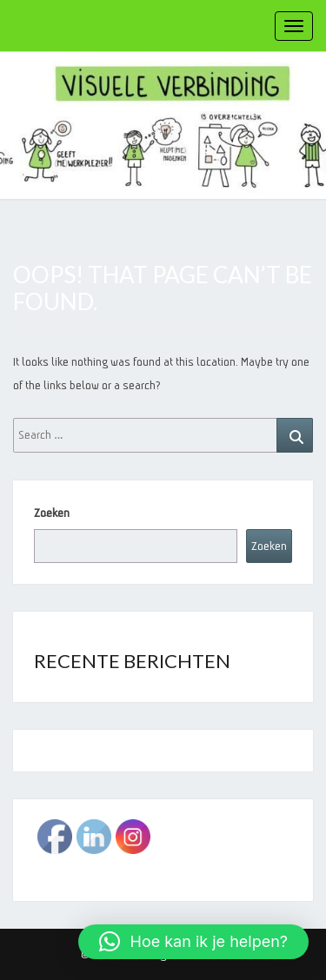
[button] (193, 942)
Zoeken (52, 513)
